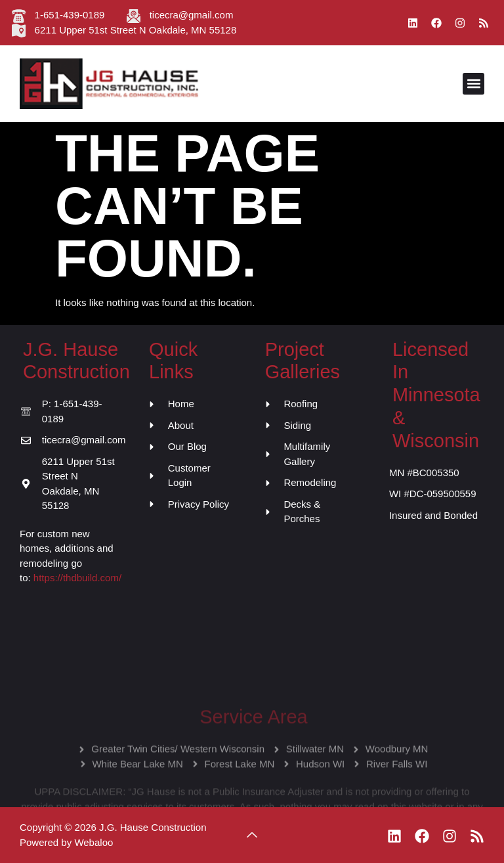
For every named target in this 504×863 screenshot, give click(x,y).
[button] (473, 84)
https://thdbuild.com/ (77, 578)
